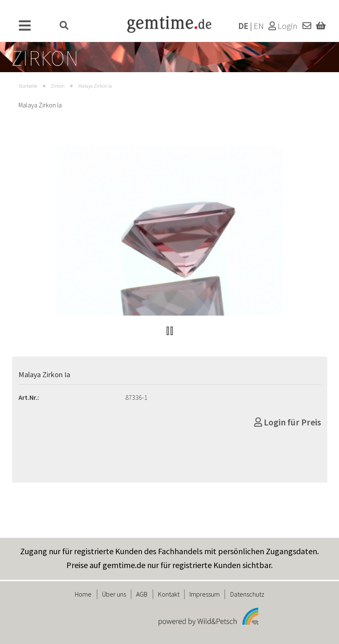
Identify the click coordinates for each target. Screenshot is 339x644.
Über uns (114, 594)
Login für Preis (288, 422)
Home (83, 594)
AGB (142, 594)
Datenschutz (247, 594)
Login (283, 26)
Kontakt (169, 594)
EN (259, 26)
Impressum (205, 594)
